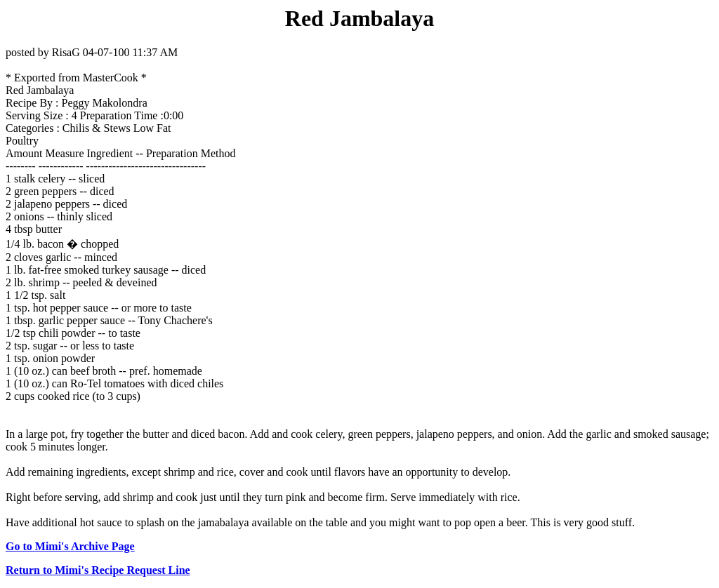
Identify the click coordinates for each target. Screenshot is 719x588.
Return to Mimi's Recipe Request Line (98, 570)
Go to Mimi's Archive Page (70, 546)
